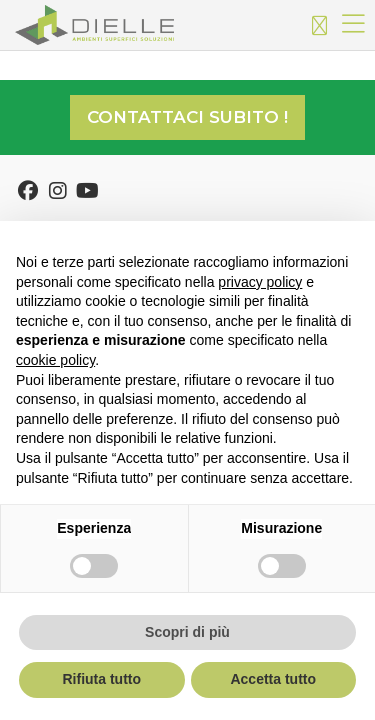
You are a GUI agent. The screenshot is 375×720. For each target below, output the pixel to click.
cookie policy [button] (55, 360)
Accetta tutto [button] (273, 679)
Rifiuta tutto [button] (101, 679)
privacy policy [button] (260, 282)
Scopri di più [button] (187, 632)
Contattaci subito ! (187, 117)
